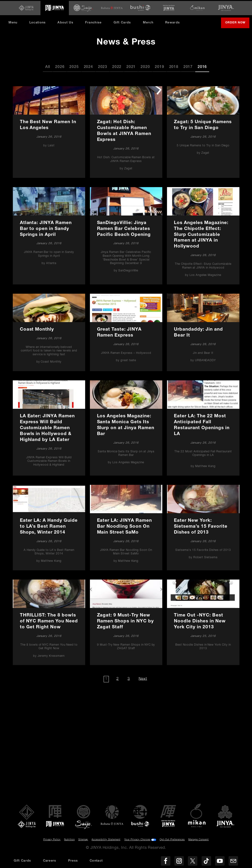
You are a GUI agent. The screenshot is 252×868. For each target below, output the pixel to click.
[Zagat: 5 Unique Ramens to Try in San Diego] (203, 131)
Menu (14, 22)
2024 (88, 67)
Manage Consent (199, 839)
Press (73, 861)
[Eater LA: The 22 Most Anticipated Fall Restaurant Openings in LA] (203, 427)
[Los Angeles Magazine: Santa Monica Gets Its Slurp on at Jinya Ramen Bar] (126, 427)
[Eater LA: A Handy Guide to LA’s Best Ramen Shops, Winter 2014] (49, 527)
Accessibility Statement (106, 839)
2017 (188, 67)
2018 (174, 67)
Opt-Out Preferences (172, 839)
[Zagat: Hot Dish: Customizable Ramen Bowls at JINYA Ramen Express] (126, 131)
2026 (60, 67)
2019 (159, 67)
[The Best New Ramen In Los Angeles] (49, 131)
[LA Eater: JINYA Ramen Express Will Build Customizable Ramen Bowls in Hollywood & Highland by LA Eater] (49, 427)
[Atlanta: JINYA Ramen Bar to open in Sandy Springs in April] (49, 235)
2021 (131, 67)
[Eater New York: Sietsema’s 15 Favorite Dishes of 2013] (203, 527)
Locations (39, 22)
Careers (50, 861)
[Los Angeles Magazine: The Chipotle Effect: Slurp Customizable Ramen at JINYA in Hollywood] (203, 235)
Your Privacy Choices (137, 839)
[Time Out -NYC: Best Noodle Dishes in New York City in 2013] (203, 621)
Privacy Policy (52, 839)
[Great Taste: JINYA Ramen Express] (126, 331)
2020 (145, 67)
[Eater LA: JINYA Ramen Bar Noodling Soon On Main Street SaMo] (126, 527)
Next (144, 678)
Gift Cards (123, 22)
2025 (74, 67)
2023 (103, 67)
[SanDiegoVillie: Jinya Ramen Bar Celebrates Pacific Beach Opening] (126, 235)
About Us (66, 22)
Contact (96, 861)
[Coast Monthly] (49, 331)
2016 (202, 67)
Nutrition (69, 839)
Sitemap (83, 839)
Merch (151, 24)
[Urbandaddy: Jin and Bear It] (203, 331)
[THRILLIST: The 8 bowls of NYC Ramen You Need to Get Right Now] (49, 621)
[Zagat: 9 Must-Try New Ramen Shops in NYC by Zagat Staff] (126, 621)
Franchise (94, 22)
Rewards (174, 22)
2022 (117, 67)
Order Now (236, 24)
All (48, 67)
